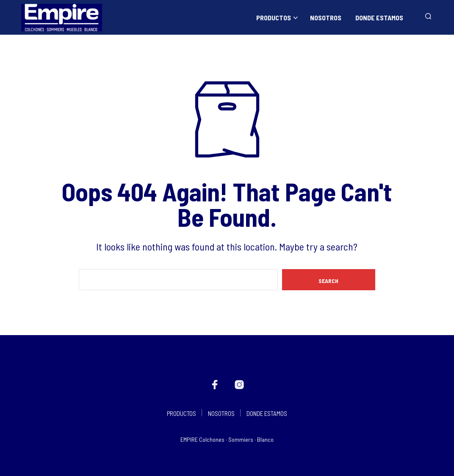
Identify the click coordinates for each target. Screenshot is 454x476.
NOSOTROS (326, 18)
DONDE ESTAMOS (379, 18)
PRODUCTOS (274, 18)
